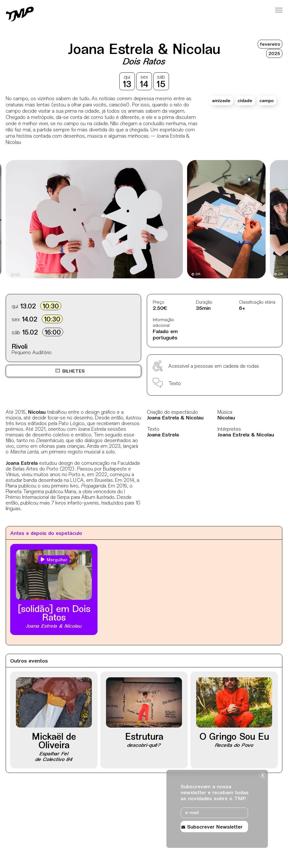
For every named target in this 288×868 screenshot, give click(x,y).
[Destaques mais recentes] (29, 220)
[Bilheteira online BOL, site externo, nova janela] (73, 371)
